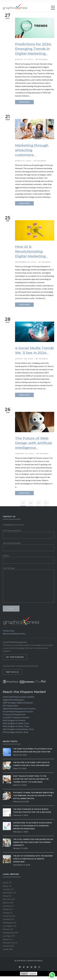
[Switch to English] (24, 974)
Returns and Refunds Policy (14, 634)
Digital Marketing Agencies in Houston (19, 708)
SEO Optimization (10, 706)
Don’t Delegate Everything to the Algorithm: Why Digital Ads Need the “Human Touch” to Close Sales (31, 779)
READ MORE (24, 102)
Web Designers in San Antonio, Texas (18, 729)
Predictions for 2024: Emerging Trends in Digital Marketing (33, 49)
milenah (43, 59)
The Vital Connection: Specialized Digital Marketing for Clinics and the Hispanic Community (33, 842)
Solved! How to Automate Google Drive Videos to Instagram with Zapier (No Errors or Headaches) (32, 826)
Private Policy (9, 631)
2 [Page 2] (31, 503)
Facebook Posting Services (14, 714)
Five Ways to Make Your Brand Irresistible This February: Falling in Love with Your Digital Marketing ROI (34, 796)
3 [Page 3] (38, 503)
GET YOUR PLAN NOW (15, 657)
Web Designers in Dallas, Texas (16, 726)
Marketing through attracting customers (32, 150)
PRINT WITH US (12, 672)
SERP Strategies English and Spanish (18, 703)
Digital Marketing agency (14, 700)
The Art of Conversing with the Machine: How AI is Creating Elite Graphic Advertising (33, 859)
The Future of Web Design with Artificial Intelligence (33, 443)
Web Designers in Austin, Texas (16, 723)
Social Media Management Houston (18, 711)
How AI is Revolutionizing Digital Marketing (30, 251)
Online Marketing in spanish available (18, 697)
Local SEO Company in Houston (16, 717)
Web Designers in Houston (14, 720)
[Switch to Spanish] (33, 974)
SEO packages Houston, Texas (16, 732)
